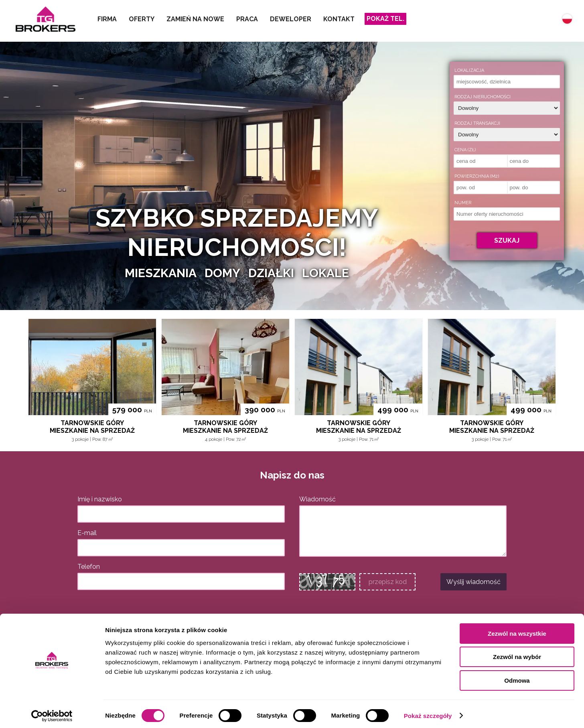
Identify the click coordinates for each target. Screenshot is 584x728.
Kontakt (339, 19)
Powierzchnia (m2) (477, 176)
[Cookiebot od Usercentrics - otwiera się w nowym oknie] (52, 712)
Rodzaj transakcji (477, 123)
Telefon (89, 567)
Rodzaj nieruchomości (483, 97)
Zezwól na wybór (517, 654)
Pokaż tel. (385, 19)
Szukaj (507, 240)
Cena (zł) (465, 150)
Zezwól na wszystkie (517, 630)
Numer (463, 203)
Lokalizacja (469, 70)
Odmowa (517, 677)
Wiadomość (317, 499)
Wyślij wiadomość (473, 582)
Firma (107, 19)
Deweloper (291, 19)
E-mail (87, 533)
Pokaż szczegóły (428, 712)
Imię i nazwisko (100, 499)
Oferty (142, 19)
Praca (247, 19)
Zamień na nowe (195, 19)
